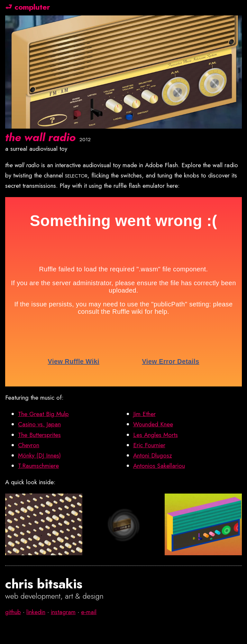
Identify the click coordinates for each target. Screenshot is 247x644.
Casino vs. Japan (39, 424)
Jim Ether (144, 414)
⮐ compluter (28, 7)
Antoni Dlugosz (153, 455)
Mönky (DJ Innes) (39, 455)
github (13, 612)
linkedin (36, 612)
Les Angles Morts (156, 435)
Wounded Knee (153, 424)
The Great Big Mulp (43, 414)
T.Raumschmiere (38, 466)
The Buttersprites (39, 435)
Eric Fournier (149, 445)
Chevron (29, 445)
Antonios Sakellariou (159, 466)
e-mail (89, 612)
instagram (63, 612)
